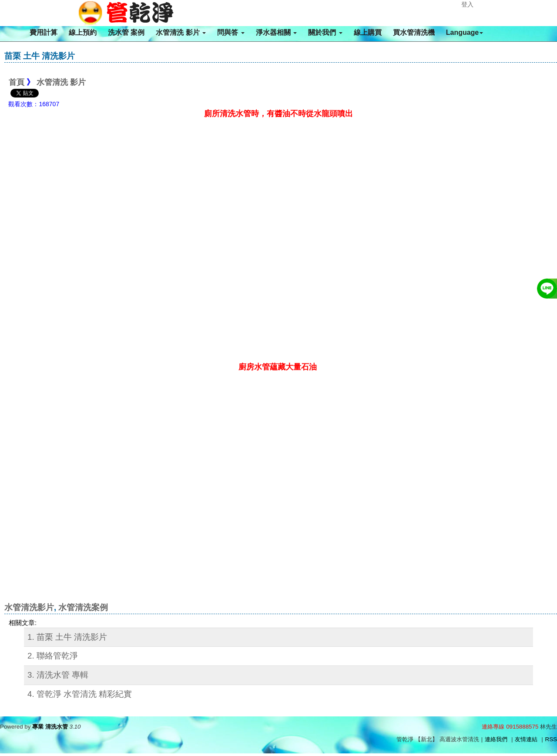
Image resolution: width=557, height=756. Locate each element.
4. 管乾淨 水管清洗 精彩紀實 (80, 694)
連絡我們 (496, 739)
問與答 (231, 32)
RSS (551, 739)
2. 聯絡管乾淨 (53, 656)
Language (465, 32)
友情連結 (526, 739)
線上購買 (368, 32)
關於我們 (325, 32)
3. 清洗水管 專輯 (58, 675)
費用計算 (44, 32)
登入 (467, 4)
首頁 (17, 82)
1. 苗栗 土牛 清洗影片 (67, 637)
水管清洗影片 (29, 607)
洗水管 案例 (126, 32)
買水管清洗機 (414, 32)
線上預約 (83, 32)
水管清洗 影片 (181, 32)
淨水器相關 (276, 32)
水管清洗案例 (83, 607)
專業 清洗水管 (50, 727)
